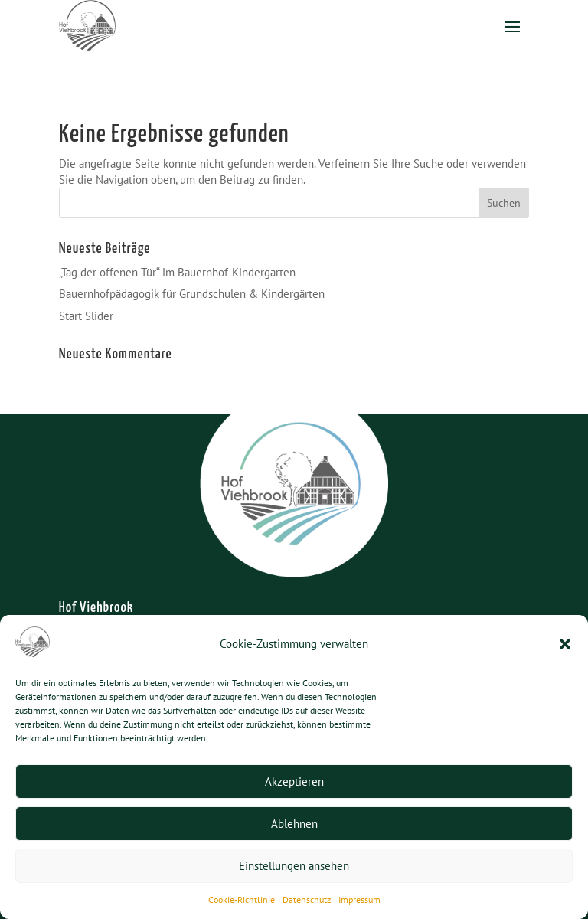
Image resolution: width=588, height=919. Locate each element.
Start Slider (86, 316)
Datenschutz (307, 899)
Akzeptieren (294, 782)
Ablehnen (294, 824)
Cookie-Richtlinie (242, 899)
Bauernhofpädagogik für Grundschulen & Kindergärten (192, 294)
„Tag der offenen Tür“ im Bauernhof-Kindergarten (177, 272)
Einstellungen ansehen (294, 866)
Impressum (359, 899)
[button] (565, 644)
